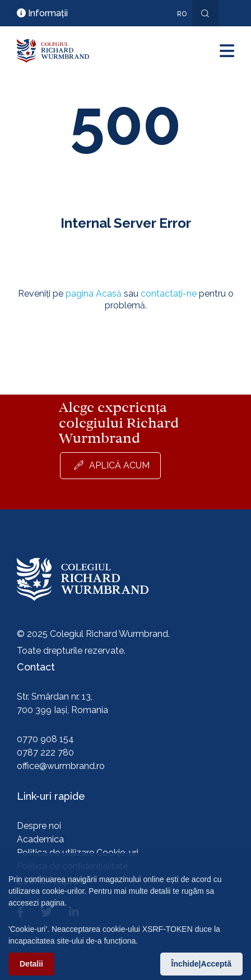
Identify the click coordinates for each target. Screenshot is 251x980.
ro (182, 14)
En (176, 30)
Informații (42, 13)
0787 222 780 (45, 752)
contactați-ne (169, 294)
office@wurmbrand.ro (61, 766)
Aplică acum (119, 465)
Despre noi (39, 826)
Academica (40, 839)
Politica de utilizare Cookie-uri (78, 853)
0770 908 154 (45, 739)
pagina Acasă (94, 294)
